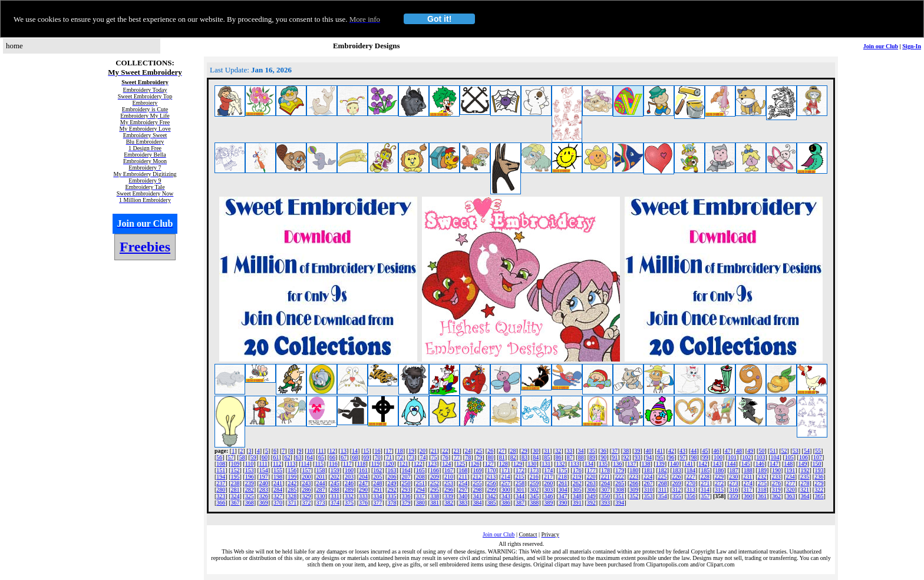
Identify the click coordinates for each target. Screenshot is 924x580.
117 (347, 464)
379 (406, 503)
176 (577, 470)
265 (620, 483)
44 (694, 451)
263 (591, 483)
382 (449, 503)
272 (719, 483)
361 (762, 496)
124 (446, 464)
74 (423, 457)
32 (558, 451)
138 (646, 464)
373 (321, 503)
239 (250, 483)
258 (520, 483)
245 (335, 483)
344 (520, 496)
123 (432, 464)
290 (363, 490)
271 (705, 483)
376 (363, 503)
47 (728, 451)
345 (534, 496)
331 (335, 496)
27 (501, 451)
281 (235, 490)
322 (819, 490)
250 (406, 483)
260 (548, 483)
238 (235, 483)
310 (649, 490)
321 (805, 490)
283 (264, 490)
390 (562, 503)
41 (660, 451)
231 (748, 477)
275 (762, 483)
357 (705, 496)
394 (620, 503)
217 (548, 477)
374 (335, 503)
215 (520, 477)
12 (332, 451)
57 (231, 457)
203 (349, 477)
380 (420, 503)
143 (717, 464)
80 (490, 457)
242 (292, 483)
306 (591, 490)
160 (349, 470)
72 (400, 457)
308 (620, 490)
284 (278, 490)
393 (605, 503)
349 (591, 496)
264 (605, 483)
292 (392, 490)
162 (377, 470)
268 (663, 483)
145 (746, 464)
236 (819, 477)
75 (434, 457)
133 (575, 464)
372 (306, 503)
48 (739, 451)
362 (776, 496)
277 (791, 483)
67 (344, 457)
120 (389, 464)
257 (506, 483)
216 (534, 477)
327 (278, 496)
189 (762, 470)
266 (634, 483)
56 (219, 457)
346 (548, 496)
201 (321, 477)
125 (461, 464)
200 (306, 477)
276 (776, 483)
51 (773, 451)
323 (221, 496)
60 (265, 457)
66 (332, 457)
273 (734, 483)
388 (534, 503)
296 (449, 490)
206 (392, 477)
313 (691, 490)
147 (774, 464)
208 (420, 477)
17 (389, 451)
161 (363, 470)
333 (363, 496)
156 (292, 470)
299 (492, 490)
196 (250, 477)
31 (547, 451)
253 (449, 483)
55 (818, 451)
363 (791, 496)
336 (406, 496)
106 (803, 457)
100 (718, 457)
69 (367, 457)
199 (292, 477)
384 (477, 503)
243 (306, 483)
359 (734, 496)
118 (362, 464)
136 (617, 464)
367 (235, 503)
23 (457, 451)
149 (802, 464)
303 (548, 490)
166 (435, 470)
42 (671, 451)
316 (733, 490)
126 (475, 464)
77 (457, 457)
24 (468, 451)
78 (468, 457)
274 (748, 483)
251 (420, 483)
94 (649, 457)
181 (649, 470)
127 (489, 464)
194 (221, 477)
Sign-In (912, 46)
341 (477, 496)
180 (634, 470)
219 (577, 477)
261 (562, 483)
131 (546, 464)
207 (406, 477)
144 (732, 464)
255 (477, 483)
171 (506, 470)
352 (634, 496)
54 (807, 451)
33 (569, 451)
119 (376, 464)
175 (562, 470)
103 (760, 457)
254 (463, 483)
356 (691, 496)
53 (796, 451)
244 (321, 483)
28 (513, 451)
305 (577, 490)
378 (392, 503)
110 (250, 464)
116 (333, 464)
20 (423, 451)
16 (377, 451)
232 (762, 477)
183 (677, 470)
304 (562, 490)
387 (520, 503)
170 (492, 470)
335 (392, 496)
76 (445, 457)
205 (377, 477)
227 (691, 477)
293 (406, 490)
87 (570, 457)
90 (603, 457)
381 (435, 503)
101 (732, 457)
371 (292, 503)
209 (435, 477)
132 (561, 464)
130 (532, 464)
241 (278, 483)
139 (660, 464)
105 (789, 457)
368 (250, 503)
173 (534, 470)
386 (506, 503)
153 (250, 470)
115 (319, 464)
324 (235, 496)
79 (479, 457)
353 (649, 496)
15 (366, 451)
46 (717, 451)
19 (411, 451)
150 (817, 464)
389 (548, 503)
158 (321, 470)
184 (691, 470)
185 (705, 470)
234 (791, 477)
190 (776, 470)
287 (321, 490)
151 (221, 470)
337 (420, 496)
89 (592, 457)
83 (524, 457)
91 (615, 457)
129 (518, 464)
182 (663, 470)
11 (321, 451)
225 (662, 477)
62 (287, 457)
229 (719, 477)
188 (748, 470)
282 (250, 490)
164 (406, 470)
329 (306, 496)
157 (306, 470)
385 (492, 503)
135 (603, 464)
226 (676, 477)
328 (292, 496)
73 (411, 457)
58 (242, 457)
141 (689, 464)
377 (377, 503)
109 (235, 464)
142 (703, 464)
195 (235, 477)
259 (534, 483)
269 (677, 483)
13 (344, 451)
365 (819, 496)
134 (589, 464)
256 (492, 483)
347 (562, 496)
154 (264, 470)
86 (559, 457)
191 (791, 470)
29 (524, 451)
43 (682, 451)
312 (676, 490)
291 (377, 490)
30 (536, 451)
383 (463, 503)
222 (620, 477)
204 (363, 477)
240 (264, 483)
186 (719, 470)
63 (299, 457)
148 (788, 464)
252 (435, 483)
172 (520, 470)
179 (620, 470)
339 (449, 496)
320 (791, 490)
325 (250, 496)
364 (805, 496)
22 (445, 451)
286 (306, 490)
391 (577, 503)
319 (776, 490)
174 (548, 470)
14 (355, 451)
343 (506, 496)
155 (278, 470)
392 (591, 503)
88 (581, 457)
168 (463, 470)
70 (378, 457)
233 (776, 477)
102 (746, 457)
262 (577, 483)
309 (634, 490)
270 (691, 483)
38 (626, 451)
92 (626, 457)
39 (637, 451)
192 (805, 470)
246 (349, 483)
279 (819, 483)
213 (491, 477)
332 (349, 496)
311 (663, 490)
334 (377, 496)
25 (479, 451)
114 (306, 464)
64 (310, 457)
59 (253, 457)
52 (784, 451)
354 (663, 496)
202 (335, 477)
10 (310, 451)
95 (660, 457)
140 (674, 464)
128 (504, 464)
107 (818, 457)
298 (477, 490)
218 (562, 477)
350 (605, 496)
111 (263, 464)
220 (591, 477)
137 (631, 464)
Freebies (145, 247)
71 (389, 457)
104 (775, 457)
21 (434, 451)
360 (748, 496)
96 (671, 457)
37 (615, 451)
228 (705, 477)
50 (761, 451)
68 (355, 457)
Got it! (439, 19)
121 (404, 464)
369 (264, 503)
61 (276, 457)
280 (221, 490)
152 (235, 470)
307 (605, 490)
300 (506, 490)
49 (750, 451)
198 (278, 477)
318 (762, 490)
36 (603, 451)
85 (547, 457)
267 (649, 483)
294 (420, 490)
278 (805, 483)
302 (534, 490)
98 (694, 457)
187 (734, 470)
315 (719, 490)
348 (577, 496)
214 (505, 477)
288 (335, 490)
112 (277, 464)
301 (520, 490)
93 (638, 457)
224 (648, 477)
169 (477, 470)
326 (264, 496)
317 (748, 490)
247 (363, 483)
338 (435, 496)
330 (321, 496)
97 (682, 457)
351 (620, 496)
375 (349, 503)
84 (536, 457)
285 (292, 490)
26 (490, 451)
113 (291, 464)
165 (420, 470)
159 (335, 470)
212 (477, 477)
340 (463, 496)
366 (221, 503)
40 (649, 451)
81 (502, 457)
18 (400, 451)
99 (705, 457)
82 (513, 457)
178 (605, 470)
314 (705, 490)
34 (581, 451)
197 (264, 477)
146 (760, 464)
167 (449, 470)
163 (392, 470)
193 (819, 470)
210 (449, 477)
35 (592, 451)
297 (463, 490)
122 (418, 464)
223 (634, 477)
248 (377, 483)
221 (605, 477)
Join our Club (881, 46)
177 (591, 470)
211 (463, 477)
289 (349, 490)
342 (492, 496)
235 (805, 477)
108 (221, 464)
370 (278, 503)
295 (435, 490)
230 (733, 477)
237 (221, 483)
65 (321, 457)
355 (677, 496)
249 (392, 483)
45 (705, 451)
